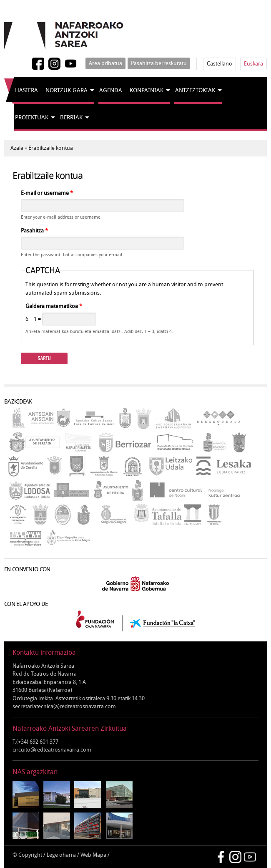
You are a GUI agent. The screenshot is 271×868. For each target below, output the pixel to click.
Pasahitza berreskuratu (159, 63)
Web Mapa (93, 855)
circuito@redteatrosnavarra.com (52, 750)
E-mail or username (47, 193)
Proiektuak (32, 117)
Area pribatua (105, 63)
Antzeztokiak (195, 90)
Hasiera (26, 90)
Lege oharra (61, 855)
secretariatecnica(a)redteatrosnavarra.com (64, 706)
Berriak (71, 117)
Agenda (111, 90)
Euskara (253, 64)
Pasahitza (34, 231)
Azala (17, 148)
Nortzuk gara (66, 90)
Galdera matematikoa (54, 306)
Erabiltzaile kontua (51, 148)
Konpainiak (147, 90)
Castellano (220, 64)
